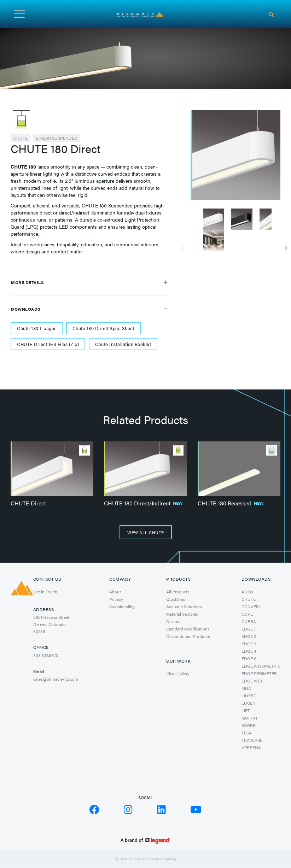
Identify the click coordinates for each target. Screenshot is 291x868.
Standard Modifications (188, 629)
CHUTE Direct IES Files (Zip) (48, 344)
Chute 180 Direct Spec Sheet (104, 328)
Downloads (89, 309)
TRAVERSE (252, 740)
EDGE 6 (249, 658)
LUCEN (249, 703)
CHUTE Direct (28, 503)
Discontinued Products (188, 636)
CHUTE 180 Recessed (231, 503)
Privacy (116, 599)
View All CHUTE (146, 532)
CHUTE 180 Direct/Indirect (143, 503)
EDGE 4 (249, 651)
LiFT (246, 710)
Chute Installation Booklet (123, 344)
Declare (173, 621)
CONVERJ (251, 606)
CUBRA (249, 621)
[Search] (272, 15)
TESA (247, 733)
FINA (246, 688)
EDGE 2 (249, 636)
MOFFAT (250, 718)
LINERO (249, 696)
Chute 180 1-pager (37, 328)
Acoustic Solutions (184, 606)
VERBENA (251, 747)
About (115, 592)
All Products (178, 592)
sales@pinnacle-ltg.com (56, 679)
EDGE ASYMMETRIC (261, 666)
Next (286, 246)
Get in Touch (45, 592)
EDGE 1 (248, 629)
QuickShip (176, 599)
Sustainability (122, 606)
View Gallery (178, 674)
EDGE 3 (249, 644)
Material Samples (182, 614)
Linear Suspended (57, 138)
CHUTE (21, 138)
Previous (185, 246)
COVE (247, 614)
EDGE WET (252, 681)
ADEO (247, 592)
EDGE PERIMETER (259, 673)
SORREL (250, 725)
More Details (89, 282)
